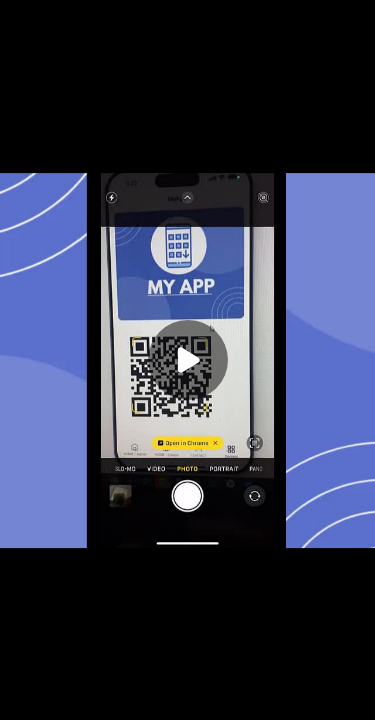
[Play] (188, 360)
